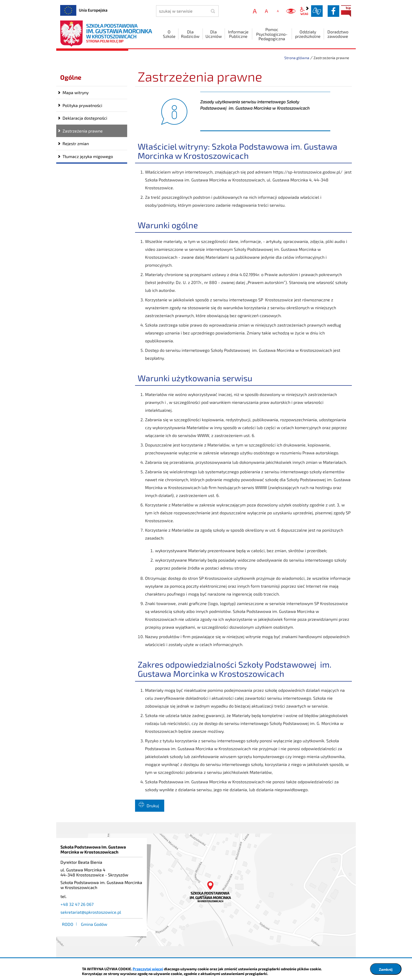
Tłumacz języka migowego (88, 156)
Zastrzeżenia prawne (83, 131)
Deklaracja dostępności (85, 118)
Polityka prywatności (82, 105)
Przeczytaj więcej (148, 969)
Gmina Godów (94, 924)
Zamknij (386, 969)
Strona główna (297, 58)
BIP (346, 11)
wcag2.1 (304, 11)
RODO (68, 924)
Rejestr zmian (76, 143)
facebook (333, 11)
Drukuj (153, 806)
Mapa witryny (76, 92)
